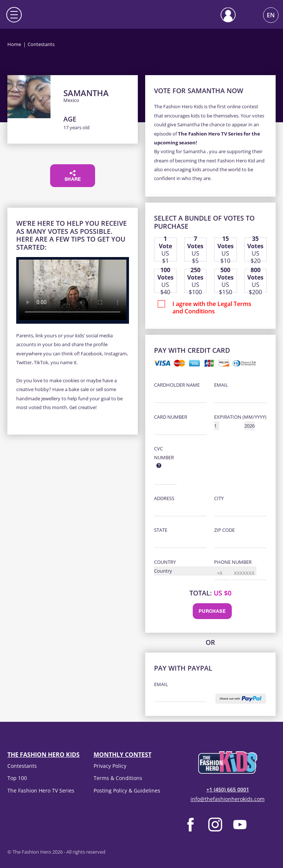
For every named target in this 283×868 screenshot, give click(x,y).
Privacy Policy (110, 766)
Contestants (22, 766)
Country (165, 562)
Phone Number (233, 562)
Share (73, 176)
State (161, 530)
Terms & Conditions (118, 778)
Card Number (171, 417)
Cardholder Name (177, 385)
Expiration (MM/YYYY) (240, 417)
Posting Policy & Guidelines (127, 790)
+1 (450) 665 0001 (228, 789)
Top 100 (17, 778)
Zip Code (224, 530)
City (219, 498)
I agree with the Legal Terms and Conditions (212, 308)
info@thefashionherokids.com (228, 799)
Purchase (212, 612)
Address (164, 498)
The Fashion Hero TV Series (41, 790)
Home (14, 44)
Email (221, 385)
